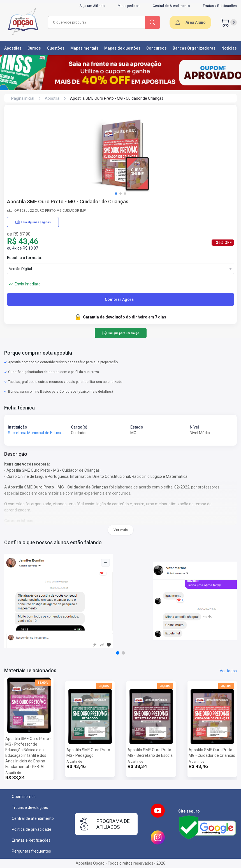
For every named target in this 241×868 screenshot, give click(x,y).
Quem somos (24, 797)
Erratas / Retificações (220, 6)
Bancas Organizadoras (194, 48)
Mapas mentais (84, 48)
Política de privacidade (32, 829)
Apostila (52, 98)
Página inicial (23, 98)
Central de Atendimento (171, 6)
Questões (56, 48)
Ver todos (228, 671)
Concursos (157, 48)
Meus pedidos (129, 6)
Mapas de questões (122, 48)
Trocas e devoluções (30, 808)
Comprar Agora (119, 299)
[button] (116, 194)
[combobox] (97, 22)
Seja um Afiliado (92, 6)
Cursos (34, 48)
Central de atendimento (33, 818)
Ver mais (121, 530)
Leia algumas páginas (33, 222)
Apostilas (13, 48)
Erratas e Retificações (31, 840)
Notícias (229, 48)
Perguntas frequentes (31, 851)
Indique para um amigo (120, 333)
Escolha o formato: (25, 258)
